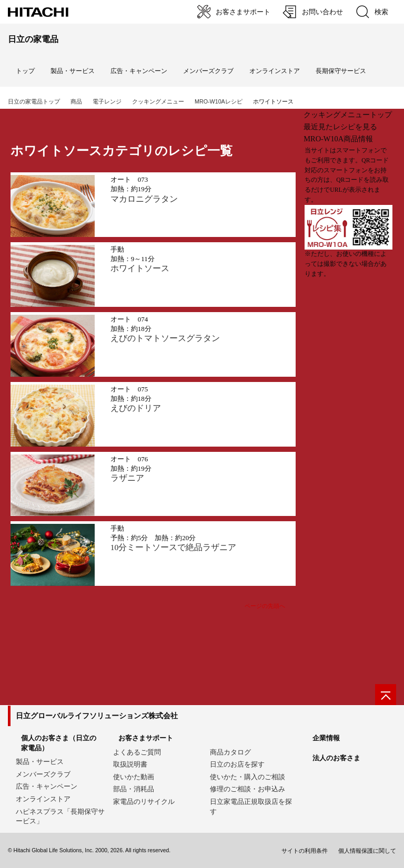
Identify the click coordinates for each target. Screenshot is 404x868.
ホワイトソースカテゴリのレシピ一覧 (122, 151)
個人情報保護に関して (367, 851)
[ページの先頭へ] (386, 695)
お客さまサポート (146, 738)
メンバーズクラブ (208, 71)
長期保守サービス (341, 71)
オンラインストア (275, 71)
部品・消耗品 (134, 789)
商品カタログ (230, 752)
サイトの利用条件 (305, 851)
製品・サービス (40, 762)
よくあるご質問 (137, 752)
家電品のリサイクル (144, 802)
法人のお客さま (336, 758)
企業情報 (326, 738)
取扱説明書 (130, 764)
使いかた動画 (134, 777)
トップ (25, 71)
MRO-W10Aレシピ (219, 101)
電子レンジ (107, 101)
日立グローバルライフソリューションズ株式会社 (97, 716)
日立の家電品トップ (34, 101)
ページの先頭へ (265, 606)
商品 (76, 101)
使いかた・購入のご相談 (248, 777)
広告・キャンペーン (47, 786)
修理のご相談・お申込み (248, 789)
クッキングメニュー (158, 101)
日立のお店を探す (237, 764)
